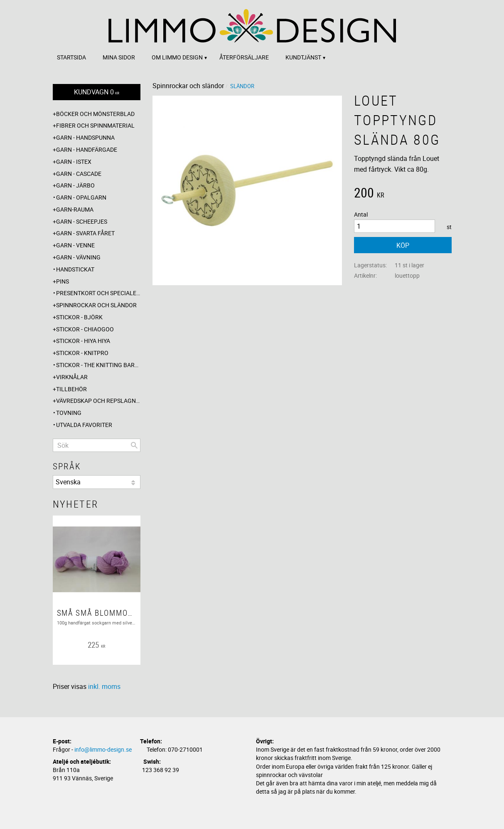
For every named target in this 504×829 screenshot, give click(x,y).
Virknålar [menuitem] (72, 377)
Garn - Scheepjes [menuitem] (82, 221)
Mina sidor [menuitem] (119, 57)
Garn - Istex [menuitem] (74, 162)
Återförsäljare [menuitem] (244, 57)
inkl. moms (104, 686)
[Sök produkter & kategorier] (97, 445)
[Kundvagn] (97, 92)
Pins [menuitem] (63, 281)
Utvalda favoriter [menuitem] (84, 425)
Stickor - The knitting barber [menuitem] (98, 365)
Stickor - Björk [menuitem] (79, 317)
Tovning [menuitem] (69, 413)
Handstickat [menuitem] (75, 269)
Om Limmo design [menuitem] (177, 57)
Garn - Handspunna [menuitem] (85, 137)
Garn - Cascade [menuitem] (79, 174)
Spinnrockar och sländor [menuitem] (96, 305)
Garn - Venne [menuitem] (75, 245)
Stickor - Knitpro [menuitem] (82, 353)
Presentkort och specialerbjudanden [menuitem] (98, 293)
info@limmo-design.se (103, 749)
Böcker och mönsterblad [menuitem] (95, 114)
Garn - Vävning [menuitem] (78, 257)
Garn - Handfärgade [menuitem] (87, 149)
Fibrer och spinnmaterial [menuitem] (95, 125)
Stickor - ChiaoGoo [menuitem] (85, 329)
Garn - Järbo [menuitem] (75, 185)
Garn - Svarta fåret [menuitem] (85, 233)
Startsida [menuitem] (71, 57)
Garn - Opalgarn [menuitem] (81, 197)
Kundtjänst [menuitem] (303, 57)
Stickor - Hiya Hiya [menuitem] (83, 341)
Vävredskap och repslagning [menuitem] (98, 401)
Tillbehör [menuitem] (71, 389)
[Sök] (134, 445)
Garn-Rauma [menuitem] (75, 209)
